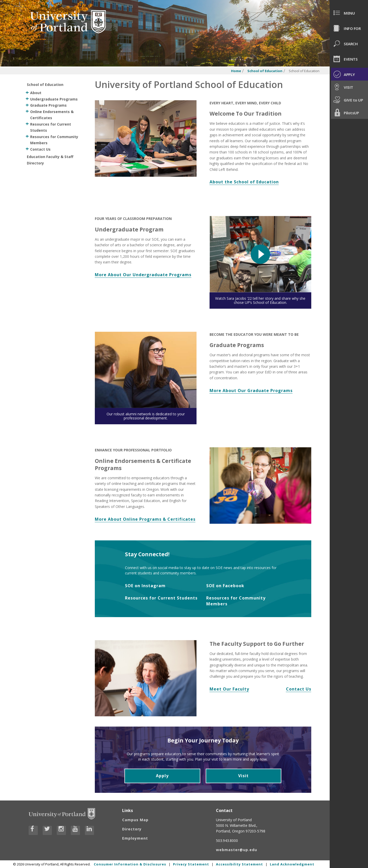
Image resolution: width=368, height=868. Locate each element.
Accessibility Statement (239, 864)
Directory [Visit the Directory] (132, 829)
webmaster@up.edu (237, 850)
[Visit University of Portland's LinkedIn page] (89, 830)
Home (236, 71)
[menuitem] (349, 13)
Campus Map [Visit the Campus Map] (135, 820)
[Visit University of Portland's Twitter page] (47, 830)
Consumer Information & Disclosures (130, 864)
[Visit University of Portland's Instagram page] (61, 830)
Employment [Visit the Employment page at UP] (135, 838)
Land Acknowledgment (292, 864)
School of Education (265, 71)
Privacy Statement (191, 864)
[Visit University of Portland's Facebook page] (33, 830)
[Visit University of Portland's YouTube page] (75, 830)
